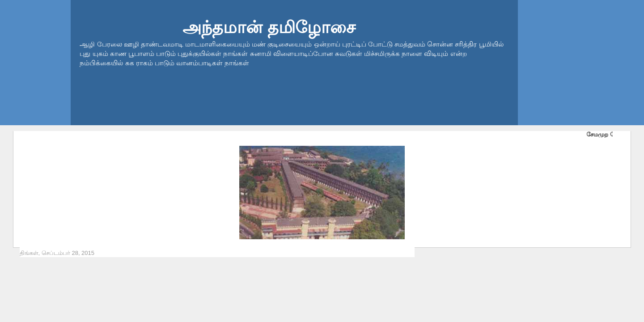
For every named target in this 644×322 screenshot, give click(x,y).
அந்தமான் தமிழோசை (269, 27)
